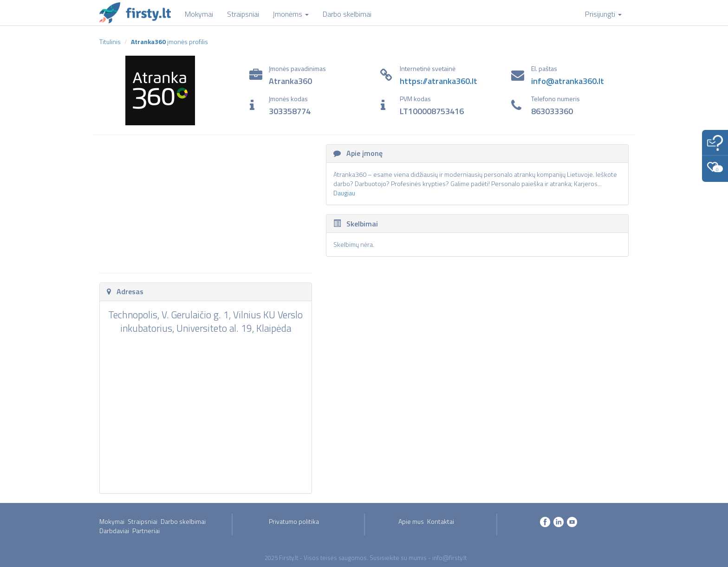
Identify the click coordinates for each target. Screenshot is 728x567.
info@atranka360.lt (568, 81)
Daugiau (344, 193)
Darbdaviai (114, 531)
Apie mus (411, 521)
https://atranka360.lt (439, 81)
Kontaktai (441, 521)
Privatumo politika (294, 521)
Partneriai (146, 531)
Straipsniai (143, 521)
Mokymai (112, 521)
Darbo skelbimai (183, 521)
